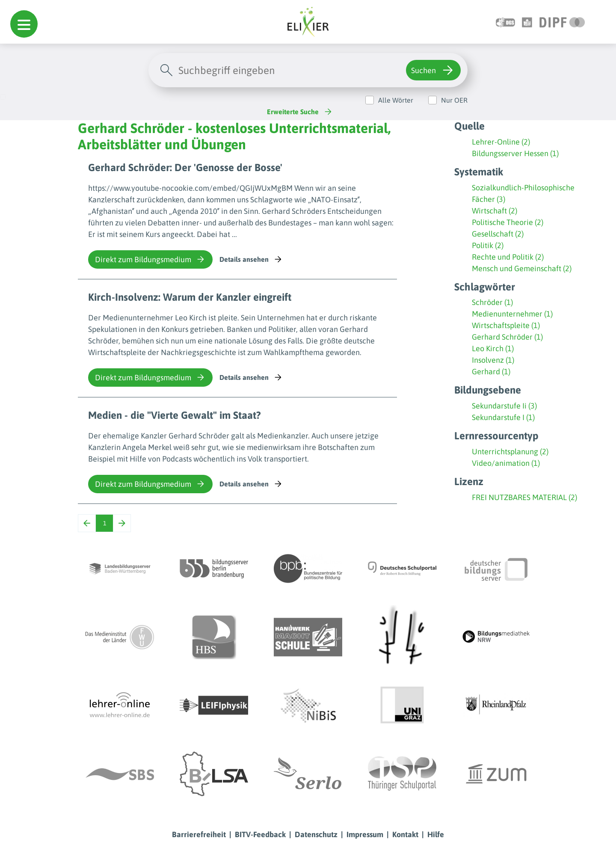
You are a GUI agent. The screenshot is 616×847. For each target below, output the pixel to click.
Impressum (365, 834)
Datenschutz (316, 834)
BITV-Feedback (260, 834)
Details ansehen (251, 259)
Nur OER (454, 100)
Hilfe (436, 834)
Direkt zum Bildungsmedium (150, 259)
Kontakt (405, 834)
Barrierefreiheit (199, 834)
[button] (24, 24)
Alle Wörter (396, 100)
